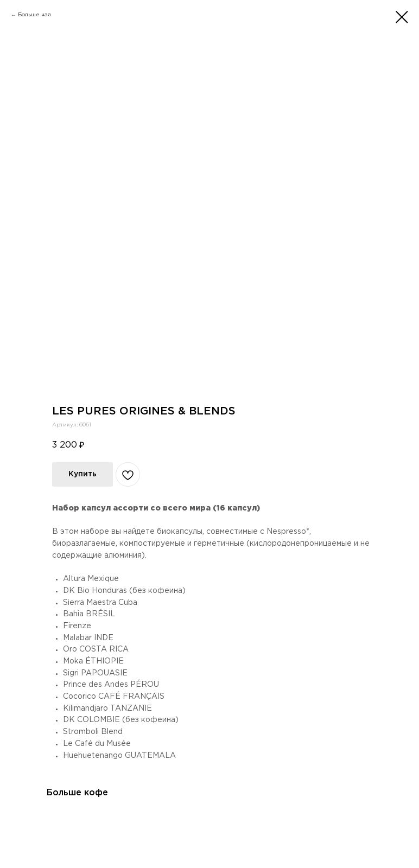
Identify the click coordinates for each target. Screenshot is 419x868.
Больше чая (34, 15)
